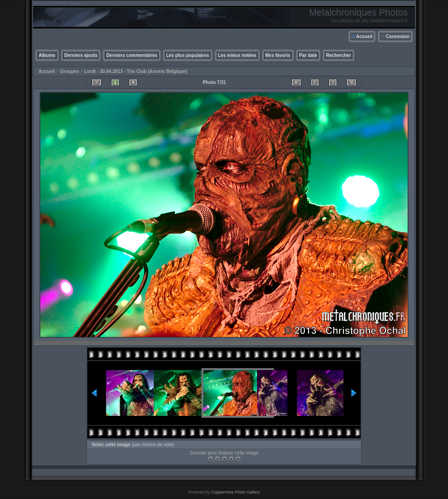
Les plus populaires (188, 55)
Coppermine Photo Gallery (235, 492)
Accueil (364, 36)
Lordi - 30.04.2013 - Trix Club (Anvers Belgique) (136, 71)
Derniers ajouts (81, 55)
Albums (47, 55)
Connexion (398, 36)
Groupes (70, 71)
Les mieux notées (237, 55)
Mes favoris (278, 55)
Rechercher (339, 55)
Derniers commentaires (132, 55)
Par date (308, 55)
